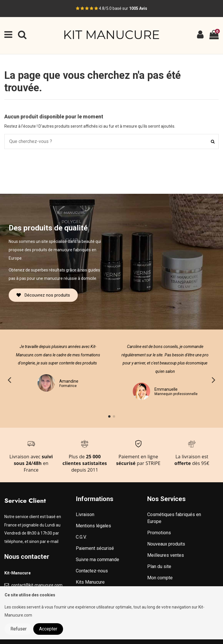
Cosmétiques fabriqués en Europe (174, 518)
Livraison (85, 514)
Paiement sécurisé (95, 548)
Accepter (48, 629)
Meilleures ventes (166, 555)
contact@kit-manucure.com (37, 585)
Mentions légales (93, 526)
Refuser (19, 629)
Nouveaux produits (166, 544)
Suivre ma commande (97, 560)
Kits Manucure (90, 582)
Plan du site (159, 566)
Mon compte (160, 578)
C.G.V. (81, 537)
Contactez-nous (92, 571)
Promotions (159, 533)
